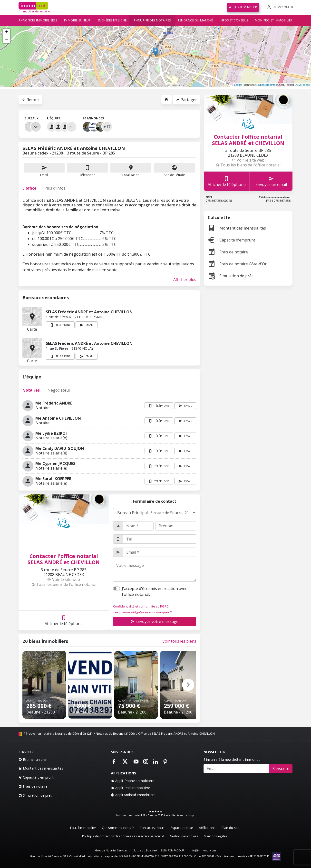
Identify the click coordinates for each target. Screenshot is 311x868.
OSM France (302, 85)
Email (44, 170)
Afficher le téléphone (64, 620)
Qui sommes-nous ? (118, 828)
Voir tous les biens (179, 641)
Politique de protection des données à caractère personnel (123, 836)
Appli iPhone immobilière (133, 781)
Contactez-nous (152, 828)
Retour (30, 100)
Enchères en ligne (112, 20)
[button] (188, 685)
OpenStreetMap (268, 85)
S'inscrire (281, 769)
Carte (32, 317)
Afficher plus (185, 280)
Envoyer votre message (155, 621)
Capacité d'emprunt (231, 240)
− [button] (7, 40)
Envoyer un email (271, 181)
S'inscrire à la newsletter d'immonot (232, 759)
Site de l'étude (174, 170)
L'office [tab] (29, 188)
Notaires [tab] (31, 390)
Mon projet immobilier (274, 20)
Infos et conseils (234, 20)
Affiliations (207, 828)
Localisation (131, 170)
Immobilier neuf (77, 20)
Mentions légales (215, 836)
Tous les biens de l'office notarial (64, 584)
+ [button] (7, 32)
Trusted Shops (187, 815)
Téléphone (87, 175)
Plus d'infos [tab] (55, 188)
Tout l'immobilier (83, 828)
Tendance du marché (195, 20)
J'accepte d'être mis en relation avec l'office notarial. (154, 591)
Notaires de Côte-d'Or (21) (74, 734)
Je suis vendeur (243, 7)
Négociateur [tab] (59, 390)
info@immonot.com (203, 850)
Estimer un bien (33, 759)
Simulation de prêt (230, 276)
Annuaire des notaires (152, 20)
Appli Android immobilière (133, 795)
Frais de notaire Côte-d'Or (237, 264)
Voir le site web (64, 579)
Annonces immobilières (38, 20)
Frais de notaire (228, 252)
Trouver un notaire (39, 734)
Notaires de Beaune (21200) (115, 734)
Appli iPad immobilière (131, 788)
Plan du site (230, 828)
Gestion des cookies (184, 836)
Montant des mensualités (237, 228)
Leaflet (238, 85)
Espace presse (182, 828)
